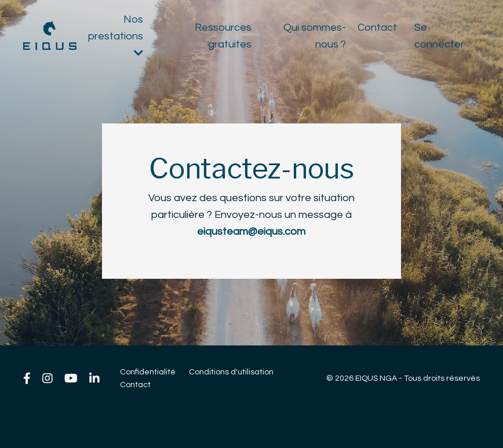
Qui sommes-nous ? (315, 36)
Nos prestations (116, 36)
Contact (377, 28)
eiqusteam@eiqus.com (251, 232)
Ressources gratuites (223, 36)
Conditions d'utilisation (231, 372)
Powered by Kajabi (445, 418)
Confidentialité (148, 372)
